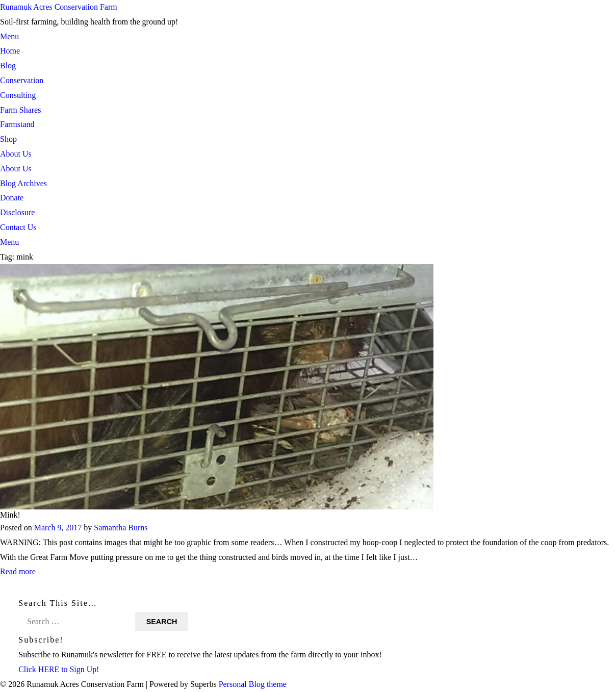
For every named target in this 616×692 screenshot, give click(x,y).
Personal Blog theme (253, 684)
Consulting (18, 95)
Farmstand (17, 124)
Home (10, 51)
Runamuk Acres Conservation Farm (59, 7)
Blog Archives (23, 183)
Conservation (22, 80)
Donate (12, 198)
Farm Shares (20, 110)
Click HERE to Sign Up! (59, 669)
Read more (18, 572)
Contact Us (18, 227)
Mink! (10, 515)
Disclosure (17, 212)
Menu (9, 36)
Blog (8, 66)
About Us (16, 154)
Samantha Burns (121, 528)
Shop (8, 139)
